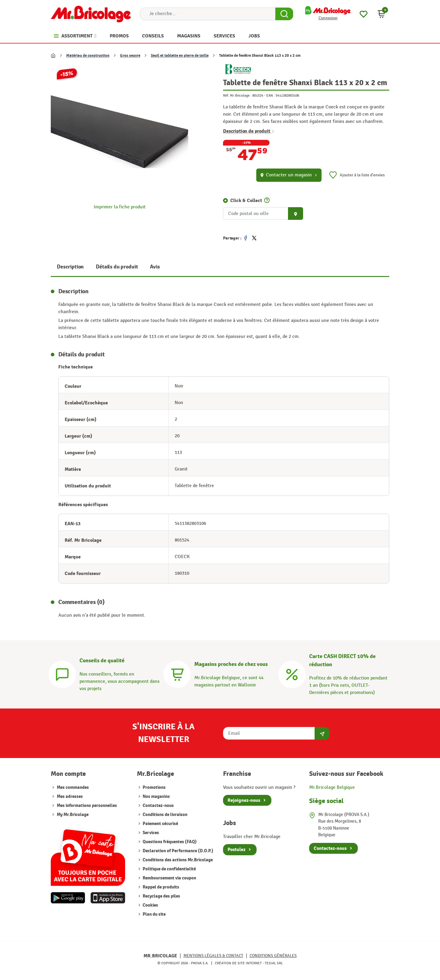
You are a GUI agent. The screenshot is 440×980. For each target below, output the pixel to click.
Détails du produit (117, 267)
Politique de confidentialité (169, 869)
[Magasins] (177, 674)
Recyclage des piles (161, 896)
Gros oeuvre (130, 56)
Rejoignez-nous (244, 800)
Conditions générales (273, 956)
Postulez (236, 850)
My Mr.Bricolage (73, 815)
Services (150, 833)
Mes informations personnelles (87, 806)
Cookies (150, 905)
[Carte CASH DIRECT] (292, 674)
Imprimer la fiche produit (120, 207)
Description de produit (248, 131)
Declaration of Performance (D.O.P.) (178, 851)
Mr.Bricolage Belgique (332, 787)
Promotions (154, 787)
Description (70, 267)
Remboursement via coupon (169, 878)
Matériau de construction (88, 56)
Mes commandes (73, 787)
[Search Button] (284, 14)
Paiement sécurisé (160, 824)
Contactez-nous (158, 806)
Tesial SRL (274, 963)
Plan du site (154, 914)
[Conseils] (62, 674)
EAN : (270, 95)
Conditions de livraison (165, 815)
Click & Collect (246, 201)
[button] (381, 14)
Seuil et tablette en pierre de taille (180, 56)
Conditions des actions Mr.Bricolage (177, 860)
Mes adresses (70, 797)
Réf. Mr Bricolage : (237, 95)
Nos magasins (156, 797)
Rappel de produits (160, 887)
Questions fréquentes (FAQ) (169, 842)
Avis (155, 267)
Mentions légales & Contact (213, 956)
